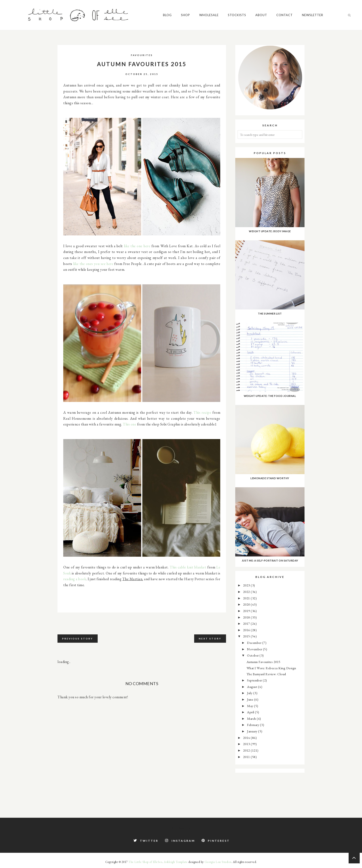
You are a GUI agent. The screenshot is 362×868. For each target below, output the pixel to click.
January (253, 731)
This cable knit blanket (188, 567)
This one (130, 424)
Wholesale (209, 15)
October (253, 655)
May (250, 706)
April (251, 712)
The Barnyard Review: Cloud (266, 674)
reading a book (75, 579)
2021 (247, 598)
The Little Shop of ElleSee (145, 862)
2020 (247, 604)
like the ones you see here (93, 264)
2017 (247, 623)
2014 (247, 738)
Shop (186, 15)
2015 (247, 636)
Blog (168, 15)
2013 (247, 744)
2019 (247, 611)
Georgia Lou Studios (218, 862)
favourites (142, 55)
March (252, 718)
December (255, 643)
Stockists (237, 15)
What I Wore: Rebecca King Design (271, 668)
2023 (247, 585)
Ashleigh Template (176, 862)
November (255, 649)
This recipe (202, 412)
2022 (247, 592)
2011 (247, 757)
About (262, 15)
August (253, 687)
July (250, 693)
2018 (247, 617)
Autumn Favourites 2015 (264, 662)
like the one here (137, 246)
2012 (247, 750)
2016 (247, 630)
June (251, 699)
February (253, 725)
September (255, 680)
